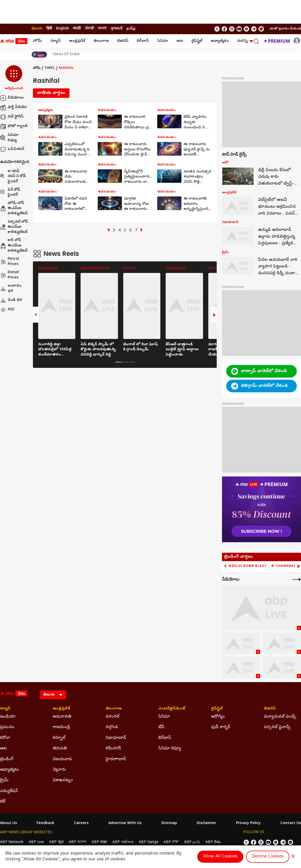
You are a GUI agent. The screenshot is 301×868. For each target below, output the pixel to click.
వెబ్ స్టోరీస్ (12, 117)
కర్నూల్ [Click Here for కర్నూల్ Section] (59, 738)
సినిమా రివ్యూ (9, 138)
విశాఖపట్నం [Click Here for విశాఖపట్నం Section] (63, 780)
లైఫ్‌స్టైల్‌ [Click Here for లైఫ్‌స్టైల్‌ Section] (217, 709)
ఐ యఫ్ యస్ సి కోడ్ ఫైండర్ (13, 176)
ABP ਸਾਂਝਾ (171, 842)
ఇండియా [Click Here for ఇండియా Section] (8, 717)
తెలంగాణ (101, 41)
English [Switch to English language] (63, 29)
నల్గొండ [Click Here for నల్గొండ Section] (112, 727)
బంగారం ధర (11, 289)
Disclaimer (206, 824)
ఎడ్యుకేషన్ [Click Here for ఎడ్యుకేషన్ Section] (9, 791)
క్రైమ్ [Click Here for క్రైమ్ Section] (4, 780)
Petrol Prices (9, 262)
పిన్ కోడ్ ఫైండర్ (10, 193)
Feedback (45, 824)
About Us (8, 824)
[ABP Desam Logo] (14, 41)
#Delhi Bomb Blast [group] (248, 566)
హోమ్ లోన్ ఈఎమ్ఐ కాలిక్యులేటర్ (14, 209)
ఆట (180, 41)
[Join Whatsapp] (261, 29)
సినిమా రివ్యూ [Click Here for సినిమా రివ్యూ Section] (170, 749)
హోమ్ (37, 41)
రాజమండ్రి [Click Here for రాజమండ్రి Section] (61, 727)
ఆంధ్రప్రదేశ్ (77, 41)
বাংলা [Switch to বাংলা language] (102, 29)
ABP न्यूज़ (56, 842)
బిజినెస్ (123, 41)
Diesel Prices (9, 275)
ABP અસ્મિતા (123, 842)
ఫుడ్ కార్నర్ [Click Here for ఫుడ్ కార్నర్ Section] (221, 727)
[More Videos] (297, 579)
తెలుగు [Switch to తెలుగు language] (37, 29)
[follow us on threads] (232, 29)
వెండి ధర (11, 300)
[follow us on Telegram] (254, 29)
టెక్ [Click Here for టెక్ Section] (3, 802)
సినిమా (163, 41)
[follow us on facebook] (224, 29)
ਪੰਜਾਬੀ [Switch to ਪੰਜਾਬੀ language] (89, 29)
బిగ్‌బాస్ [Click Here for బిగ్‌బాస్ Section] (165, 738)
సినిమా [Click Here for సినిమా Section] (164, 717)
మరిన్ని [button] (245, 41)
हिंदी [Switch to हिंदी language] (49, 29)
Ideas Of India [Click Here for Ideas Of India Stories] (66, 55)
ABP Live (36, 842)
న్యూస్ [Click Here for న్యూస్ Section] (5, 709)
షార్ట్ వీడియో (13, 108)
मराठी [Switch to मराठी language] (77, 29)
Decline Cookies (268, 857)
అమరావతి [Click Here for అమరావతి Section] (62, 717)
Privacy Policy (248, 824)
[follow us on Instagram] (246, 29)
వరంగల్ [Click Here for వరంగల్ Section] (112, 717)
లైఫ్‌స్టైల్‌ (197, 41)
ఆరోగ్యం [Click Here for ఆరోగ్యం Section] (218, 717)
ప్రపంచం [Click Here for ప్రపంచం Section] (7, 727)
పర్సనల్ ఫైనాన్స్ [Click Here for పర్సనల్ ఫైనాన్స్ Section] (277, 727)
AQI (7, 310)
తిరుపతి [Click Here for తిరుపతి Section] (60, 749)
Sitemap (169, 824)
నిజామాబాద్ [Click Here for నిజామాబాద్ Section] (116, 738)
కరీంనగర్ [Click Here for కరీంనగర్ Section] (113, 749)
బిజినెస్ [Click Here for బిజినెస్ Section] (270, 709)
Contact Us (291, 824)
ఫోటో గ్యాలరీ (14, 126)
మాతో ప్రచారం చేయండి (285, 29)
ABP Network (12, 842)
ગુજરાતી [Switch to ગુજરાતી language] (116, 29)
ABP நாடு (192, 842)
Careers (81, 824)
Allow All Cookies (220, 857)
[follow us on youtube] (239, 29)
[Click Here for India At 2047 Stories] (39, 55)
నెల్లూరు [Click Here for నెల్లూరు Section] (59, 770)
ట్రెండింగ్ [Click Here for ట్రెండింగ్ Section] (7, 759)
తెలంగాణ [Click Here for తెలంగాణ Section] (114, 709)
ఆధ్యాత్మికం (220, 41)
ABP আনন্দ (78, 842)
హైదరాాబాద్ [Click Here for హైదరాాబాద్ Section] (116, 759)
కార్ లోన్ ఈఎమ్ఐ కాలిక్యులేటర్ (14, 246)
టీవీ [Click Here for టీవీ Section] (161, 727)
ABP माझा (99, 842)
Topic (50, 68)
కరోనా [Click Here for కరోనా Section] (5, 738)
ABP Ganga (149, 842)
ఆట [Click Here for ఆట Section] (3, 749)
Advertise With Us (125, 824)
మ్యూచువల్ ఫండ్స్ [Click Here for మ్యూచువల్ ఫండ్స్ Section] (280, 717)
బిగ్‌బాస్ (143, 41)
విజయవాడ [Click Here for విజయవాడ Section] (62, 759)
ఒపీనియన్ (12, 149)
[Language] (53, 695)
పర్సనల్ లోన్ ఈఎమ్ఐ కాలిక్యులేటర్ (14, 227)
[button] (14, 78)
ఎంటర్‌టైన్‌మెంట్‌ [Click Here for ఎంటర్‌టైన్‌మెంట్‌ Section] (172, 709)
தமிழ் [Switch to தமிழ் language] (131, 29)
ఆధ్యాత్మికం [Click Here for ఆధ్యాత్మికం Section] (9, 770)
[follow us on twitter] (217, 29)
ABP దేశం (213, 842)
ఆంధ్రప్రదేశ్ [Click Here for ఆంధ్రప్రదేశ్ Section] (61, 709)
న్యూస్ (55, 41)
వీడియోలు (12, 98)
